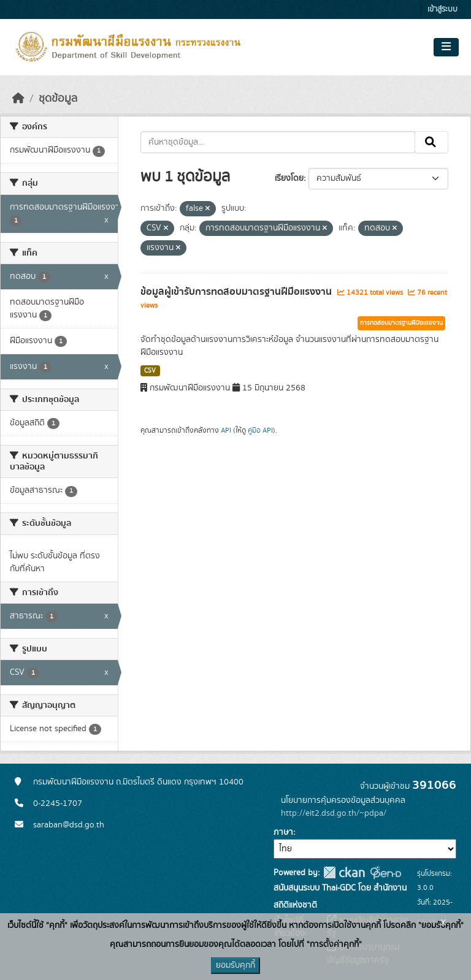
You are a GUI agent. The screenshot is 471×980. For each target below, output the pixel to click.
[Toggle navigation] (446, 47)
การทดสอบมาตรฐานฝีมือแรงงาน (401, 323)
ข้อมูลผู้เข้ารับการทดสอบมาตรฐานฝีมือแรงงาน (237, 292)
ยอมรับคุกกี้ (235, 965)
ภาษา (283, 832)
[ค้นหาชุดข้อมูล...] (278, 142)
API (226, 430)
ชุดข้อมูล (58, 99)
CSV (150, 371)
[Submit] (431, 142)
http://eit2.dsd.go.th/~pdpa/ (334, 813)
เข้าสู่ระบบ (442, 9)
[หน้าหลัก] (18, 99)
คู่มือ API (260, 430)
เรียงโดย (289, 178)
